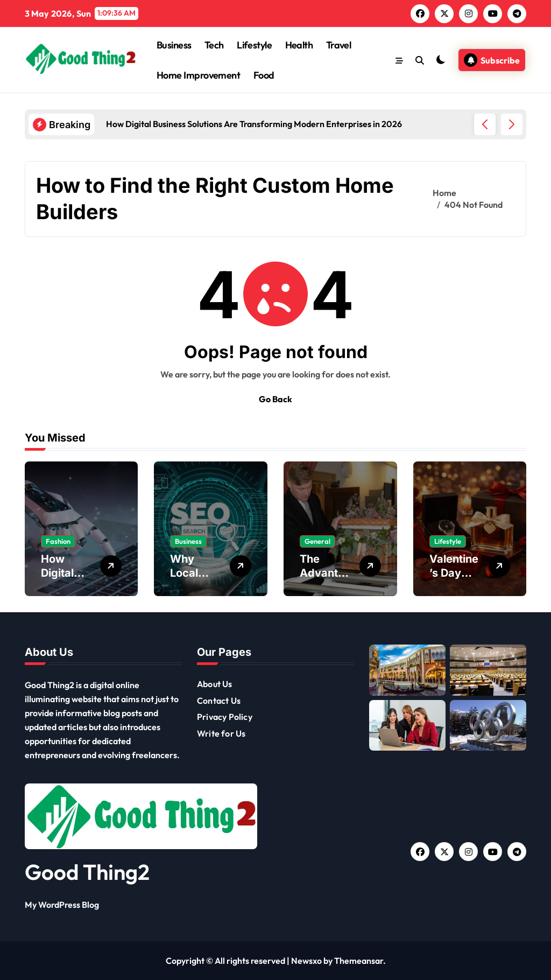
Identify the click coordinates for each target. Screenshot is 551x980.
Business (174, 45)
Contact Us (219, 701)
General (317, 541)
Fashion (58, 541)
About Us (215, 684)
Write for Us (221, 733)
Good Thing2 (87, 872)
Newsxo (306, 961)
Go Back (275, 399)
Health (299, 45)
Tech (214, 45)
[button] (512, 124)
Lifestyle (254, 45)
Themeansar (359, 961)
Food (264, 75)
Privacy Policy (225, 717)
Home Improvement (198, 75)
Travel (339, 45)
